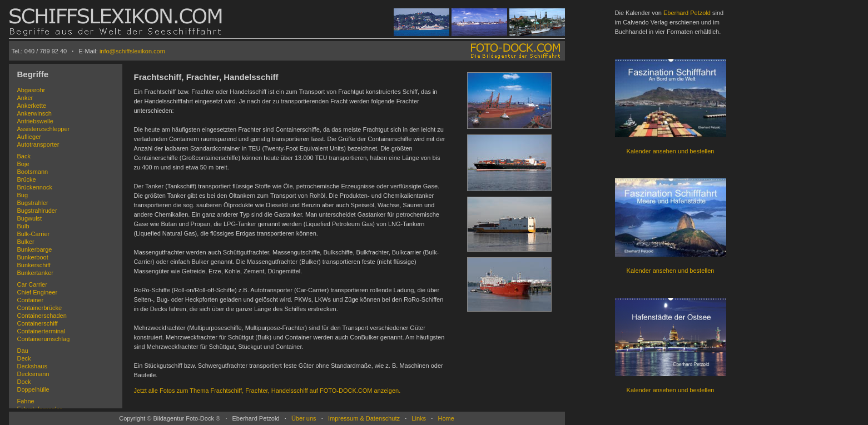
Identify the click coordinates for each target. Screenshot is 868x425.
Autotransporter (38, 144)
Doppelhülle (33, 389)
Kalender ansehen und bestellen (671, 151)
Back (24, 156)
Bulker (26, 242)
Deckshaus (32, 366)
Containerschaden (42, 316)
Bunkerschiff (34, 265)
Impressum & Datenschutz (364, 418)
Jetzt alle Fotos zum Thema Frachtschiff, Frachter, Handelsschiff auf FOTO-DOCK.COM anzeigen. (267, 391)
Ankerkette (32, 106)
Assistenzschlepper (44, 129)
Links (419, 418)
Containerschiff (38, 323)
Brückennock (35, 187)
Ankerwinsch (34, 113)
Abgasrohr (31, 90)
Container (31, 300)
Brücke (27, 179)
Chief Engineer (38, 292)
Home (446, 418)
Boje (23, 164)
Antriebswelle (35, 121)
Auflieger (29, 137)
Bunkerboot (33, 257)
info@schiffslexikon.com (132, 51)
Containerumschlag (44, 339)
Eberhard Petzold (687, 13)
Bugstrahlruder (37, 211)
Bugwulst (30, 218)
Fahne (26, 401)
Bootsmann (33, 172)
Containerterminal (41, 331)
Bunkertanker (35, 273)
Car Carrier (32, 284)
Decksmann (33, 374)
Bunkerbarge (35, 249)
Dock (24, 382)
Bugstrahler (33, 203)
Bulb (23, 226)
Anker (25, 98)
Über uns (304, 418)
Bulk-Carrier (34, 234)
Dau (23, 351)
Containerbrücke (40, 308)
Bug (23, 195)
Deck (24, 358)
